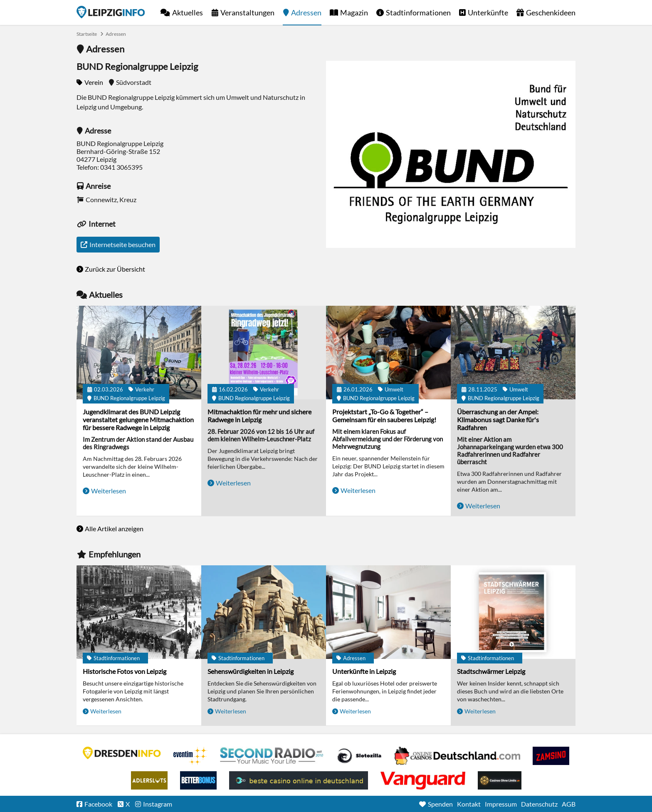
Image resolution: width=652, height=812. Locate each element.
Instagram (158, 804)
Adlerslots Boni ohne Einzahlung (149, 780)
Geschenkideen (551, 12)
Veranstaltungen (247, 12)
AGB (569, 804)
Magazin (354, 12)
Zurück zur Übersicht (115, 269)
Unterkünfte (488, 12)
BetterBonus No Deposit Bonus (198, 780)
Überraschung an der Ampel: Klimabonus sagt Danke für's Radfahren (498, 420)
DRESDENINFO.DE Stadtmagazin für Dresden (122, 753)
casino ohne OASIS (423, 780)
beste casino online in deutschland (299, 780)
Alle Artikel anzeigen (114, 529)
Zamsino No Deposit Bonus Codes (551, 756)
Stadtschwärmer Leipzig (491, 671)
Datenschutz (539, 804)
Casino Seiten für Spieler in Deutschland (359, 756)
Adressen (306, 12)
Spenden (440, 804)
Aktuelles (188, 12)
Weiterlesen (109, 491)
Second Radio (272, 756)
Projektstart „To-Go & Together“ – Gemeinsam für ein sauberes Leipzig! (384, 416)
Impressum (501, 804)
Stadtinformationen (418, 12)
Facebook (98, 804)
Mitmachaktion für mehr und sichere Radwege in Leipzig (259, 416)
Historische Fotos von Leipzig (125, 671)
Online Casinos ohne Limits (500, 780)
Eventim (190, 756)
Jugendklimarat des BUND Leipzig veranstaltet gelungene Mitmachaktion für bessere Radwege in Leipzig (138, 420)
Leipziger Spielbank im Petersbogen (457, 756)
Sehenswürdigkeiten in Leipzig (251, 671)
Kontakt (469, 804)
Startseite (111, 12)
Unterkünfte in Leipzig (364, 671)
